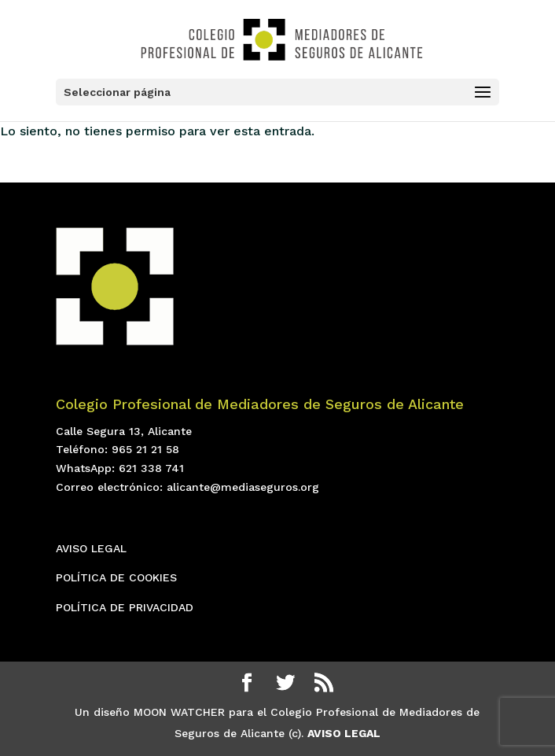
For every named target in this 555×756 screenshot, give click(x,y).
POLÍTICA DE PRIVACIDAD (125, 607)
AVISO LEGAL (91, 548)
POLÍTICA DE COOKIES (116, 577)
